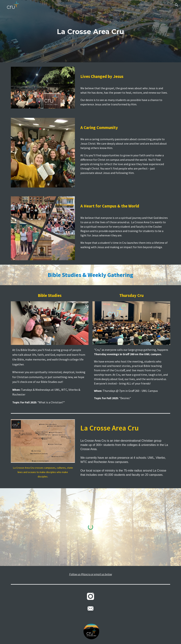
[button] (177, 5)
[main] (90, 31)
